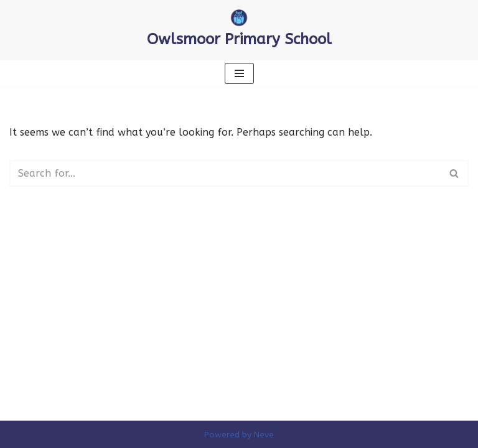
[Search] (225, 173)
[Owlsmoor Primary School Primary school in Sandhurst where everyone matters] (239, 30)
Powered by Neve (239, 435)
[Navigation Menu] (239, 73)
